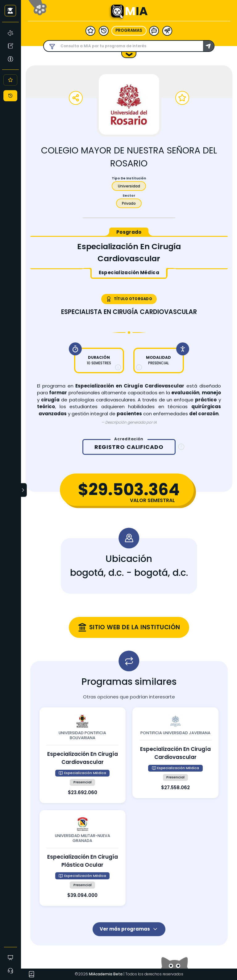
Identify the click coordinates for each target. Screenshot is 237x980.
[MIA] (11, 33)
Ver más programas (129, 929)
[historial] (104, 31)
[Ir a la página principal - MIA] (117, 12)
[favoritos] (90, 31)
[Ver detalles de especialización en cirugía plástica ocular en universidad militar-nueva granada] (83, 858)
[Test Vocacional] (11, 46)
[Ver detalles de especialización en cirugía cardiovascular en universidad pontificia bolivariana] (83, 755)
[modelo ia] (154, 31)
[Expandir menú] (24, 490)
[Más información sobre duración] (118, 367)
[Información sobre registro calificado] (181, 447)
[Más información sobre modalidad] (139, 367)
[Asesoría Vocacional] (11, 59)
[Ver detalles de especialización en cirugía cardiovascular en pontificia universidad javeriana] (175, 753)
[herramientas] (167, 31)
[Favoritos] (10, 80)
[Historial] (10, 96)
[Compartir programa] (76, 98)
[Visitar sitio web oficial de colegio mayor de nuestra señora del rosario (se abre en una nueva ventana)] (129, 627)
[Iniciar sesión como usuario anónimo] (10, 10)
